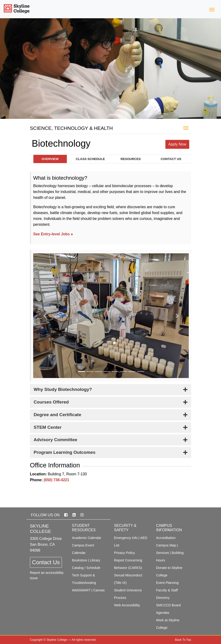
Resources (131, 159)
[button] (45, 316)
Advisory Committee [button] (55, 440)
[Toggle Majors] (186, 127)
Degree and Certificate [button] (57, 415)
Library (95, 560)
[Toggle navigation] (212, 9)
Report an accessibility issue (47, 575)
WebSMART (81, 590)
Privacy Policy (125, 553)
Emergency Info (126, 538)
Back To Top (183, 640)
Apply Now (177, 144)
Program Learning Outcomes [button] (64, 452)
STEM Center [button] (48, 427)
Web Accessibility (127, 605)
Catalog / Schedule (86, 568)
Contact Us (171, 159)
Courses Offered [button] (51, 402)
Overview (50, 159)
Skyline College (57, 640)
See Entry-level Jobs (52, 234)
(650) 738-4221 (56, 480)
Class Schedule (90, 159)
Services (162, 553)
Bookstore (80, 560)
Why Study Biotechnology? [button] (63, 389)
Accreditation (166, 538)
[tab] (110, 390)
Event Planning (167, 583)
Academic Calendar (87, 538)
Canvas (99, 590)
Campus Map (166, 545)
